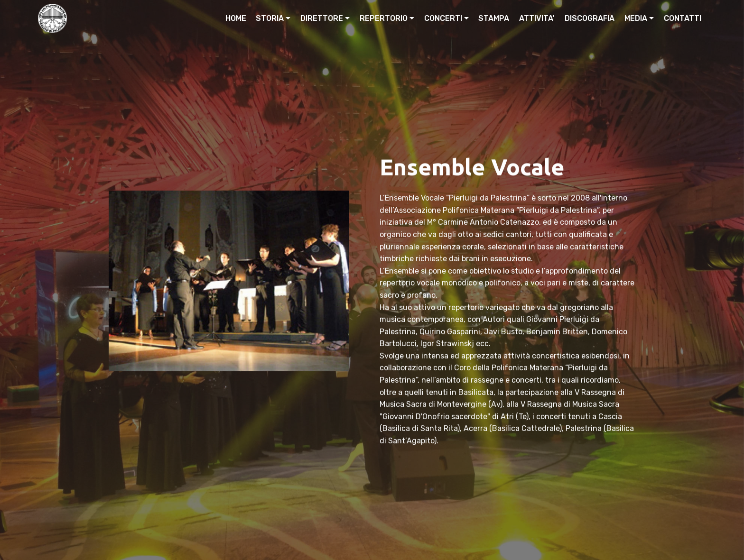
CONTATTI (683, 18)
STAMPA (494, 18)
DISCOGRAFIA (590, 18)
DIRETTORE (322, 18)
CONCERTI (443, 18)
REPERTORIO (384, 18)
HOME (236, 18)
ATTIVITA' (537, 18)
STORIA (270, 18)
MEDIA (636, 18)
